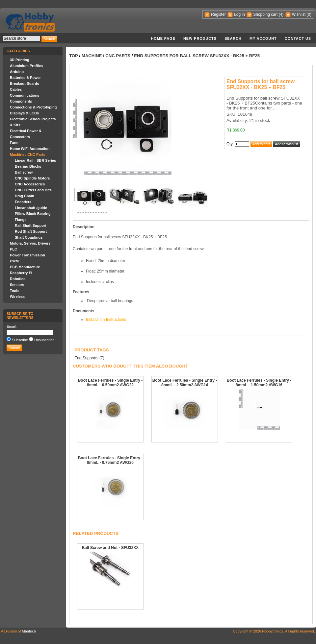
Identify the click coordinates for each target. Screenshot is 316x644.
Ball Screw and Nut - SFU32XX (110, 548)
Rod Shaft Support (31, 231)
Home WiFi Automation (30, 149)
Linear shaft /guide (31, 208)
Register (218, 14)
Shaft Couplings (29, 237)
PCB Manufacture (25, 267)
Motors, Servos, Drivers (30, 243)
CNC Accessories (30, 184)
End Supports (86, 358)
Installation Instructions (106, 320)
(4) (281, 14)
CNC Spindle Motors (32, 178)
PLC (13, 249)
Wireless (17, 297)
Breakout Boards (25, 83)
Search (233, 38)
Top (74, 56)
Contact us (298, 38)
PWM (14, 261)
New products (200, 38)
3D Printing (20, 60)
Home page (163, 38)
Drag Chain (25, 196)
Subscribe (20, 340)
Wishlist (299, 14)
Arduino (17, 72)
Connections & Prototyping (33, 107)
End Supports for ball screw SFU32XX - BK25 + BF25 (197, 56)
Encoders (23, 202)
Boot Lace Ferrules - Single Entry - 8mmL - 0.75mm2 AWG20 (110, 460)
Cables (16, 89)
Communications (25, 95)
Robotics (18, 279)
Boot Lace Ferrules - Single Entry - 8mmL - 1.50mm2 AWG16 (259, 383)
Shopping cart (265, 14)
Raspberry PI (21, 273)
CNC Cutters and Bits (33, 190)
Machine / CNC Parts (28, 155)
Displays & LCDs (24, 113)
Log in (239, 14)
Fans (14, 143)
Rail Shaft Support (31, 226)
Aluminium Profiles (26, 66)
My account (263, 38)
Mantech (29, 631)
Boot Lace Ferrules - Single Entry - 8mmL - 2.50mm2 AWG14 (185, 383)
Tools (15, 291)
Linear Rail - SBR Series (35, 160)
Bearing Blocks (28, 166)
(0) (309, 14)
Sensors (17, 285)
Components (21, 101)
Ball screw (24, 172)
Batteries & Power (25, 78)
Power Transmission (27, 255)
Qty (230, 144)
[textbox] (22, 38)
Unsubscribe (44, 340)
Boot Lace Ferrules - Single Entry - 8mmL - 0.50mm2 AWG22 (110, 383)
